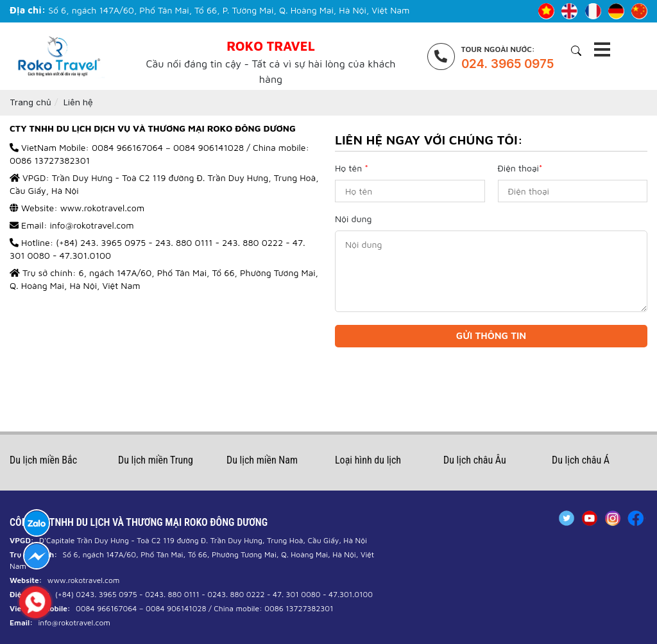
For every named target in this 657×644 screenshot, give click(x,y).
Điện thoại (520, 168)
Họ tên (352, 168)
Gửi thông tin (491, 335)
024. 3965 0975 (508, 64)
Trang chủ (30, 102)
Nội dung (353, 219)
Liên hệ (78, 102)
